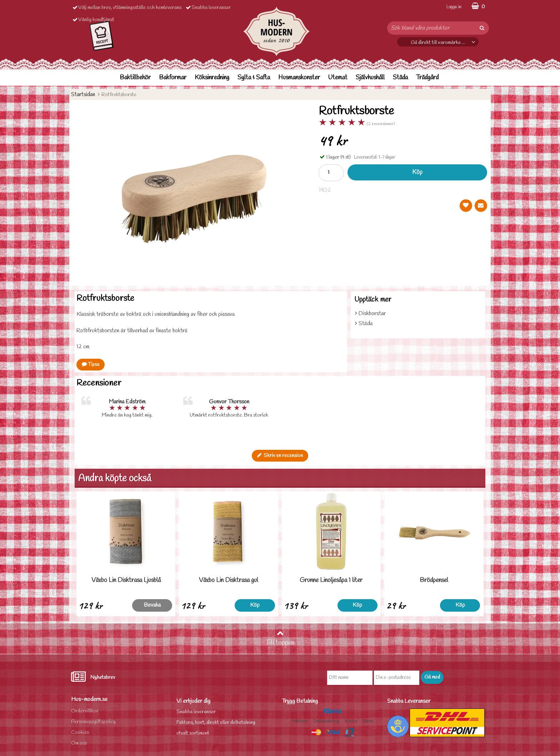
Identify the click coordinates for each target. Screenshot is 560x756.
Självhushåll (370, 78)
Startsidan (83, 94)
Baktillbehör (135, 78)
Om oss (79, 743)
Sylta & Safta (254, 78)
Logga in (454, 7)
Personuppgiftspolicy (93, 722)
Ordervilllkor (85, 711)
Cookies (80, 733)
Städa (400, 78)
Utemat (338, 78)
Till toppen (280, 638)
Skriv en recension (280, 456)
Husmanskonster (299, 78)
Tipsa (91, 365)
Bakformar (173, 78)
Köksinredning (212, 78)
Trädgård (427, 78)
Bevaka (152, 605)
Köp (417, 172)
